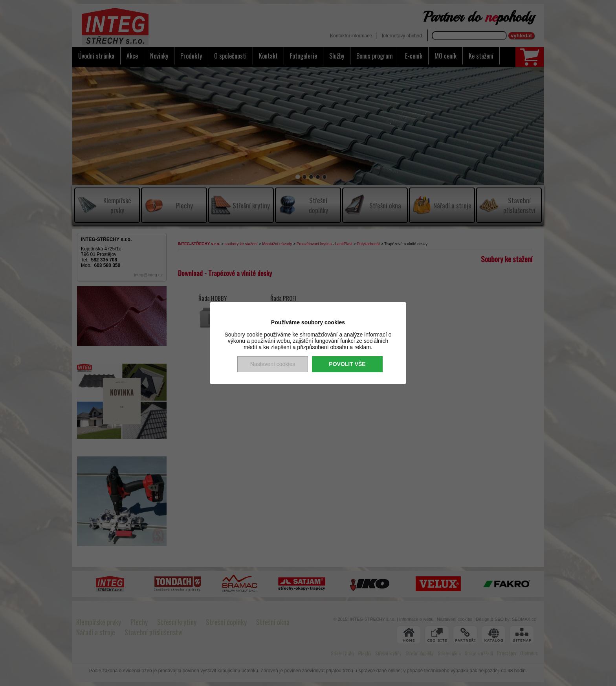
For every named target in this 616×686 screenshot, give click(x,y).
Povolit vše (347, 364)
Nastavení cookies (273, 364)
